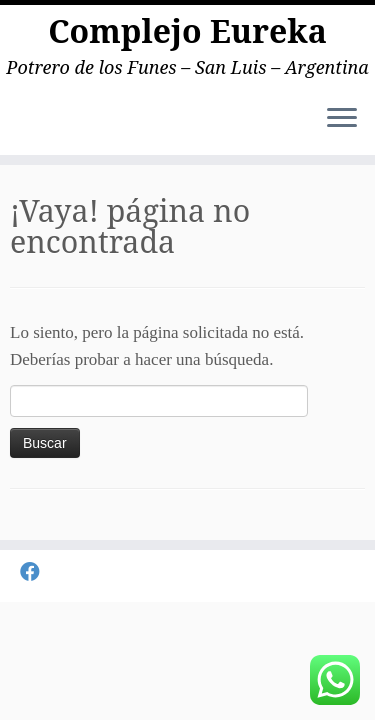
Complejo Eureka (187, 31)
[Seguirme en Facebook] (35, 572)
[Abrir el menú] (342, 119)
